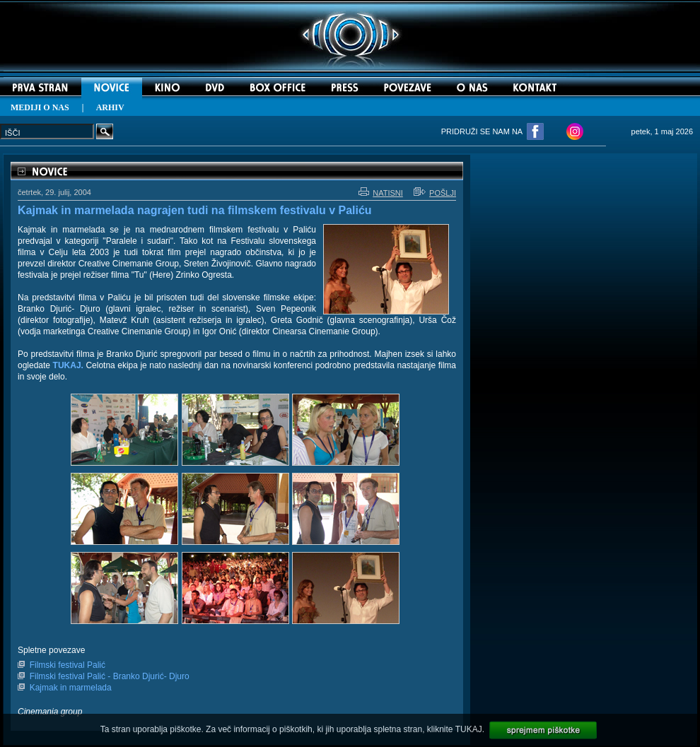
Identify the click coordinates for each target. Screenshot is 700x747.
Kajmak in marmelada (71, 688)
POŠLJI (435, 193)
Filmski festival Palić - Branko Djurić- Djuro (110, 676)
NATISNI (381, 193)
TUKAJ (469, 729)
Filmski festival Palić (68, 665)
